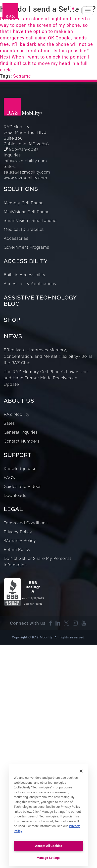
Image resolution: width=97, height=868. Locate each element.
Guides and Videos (23, 487)
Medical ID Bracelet (24, 229)
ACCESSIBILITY (26, 261)
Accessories (16, 238)
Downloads (15, 495)
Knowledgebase (20, 469)
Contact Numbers (22, 441)
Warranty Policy (20, 541)
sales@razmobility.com (27, 172)
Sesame (22, 76)
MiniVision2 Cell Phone (27, 212)
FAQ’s (9, 478)
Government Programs (26, 247)
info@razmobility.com (25, 161)
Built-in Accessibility (25, 275)
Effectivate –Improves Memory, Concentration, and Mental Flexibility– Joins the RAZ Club (48, 356)
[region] (48, 815)
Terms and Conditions (26, 523)
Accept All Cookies (49, 846)
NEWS (13, 336)
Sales (9, 423)
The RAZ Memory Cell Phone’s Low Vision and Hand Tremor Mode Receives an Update (46, 378)
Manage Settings (48, 858)
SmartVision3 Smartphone (30, 221)
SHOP (12, 320)
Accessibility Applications (30, 284)
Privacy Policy (18, 532)
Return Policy (17, 550)
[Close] (81, 771)
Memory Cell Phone (24, 203)
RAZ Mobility (17, 414)
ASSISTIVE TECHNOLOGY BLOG (40, 300)
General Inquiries (21, 432)
